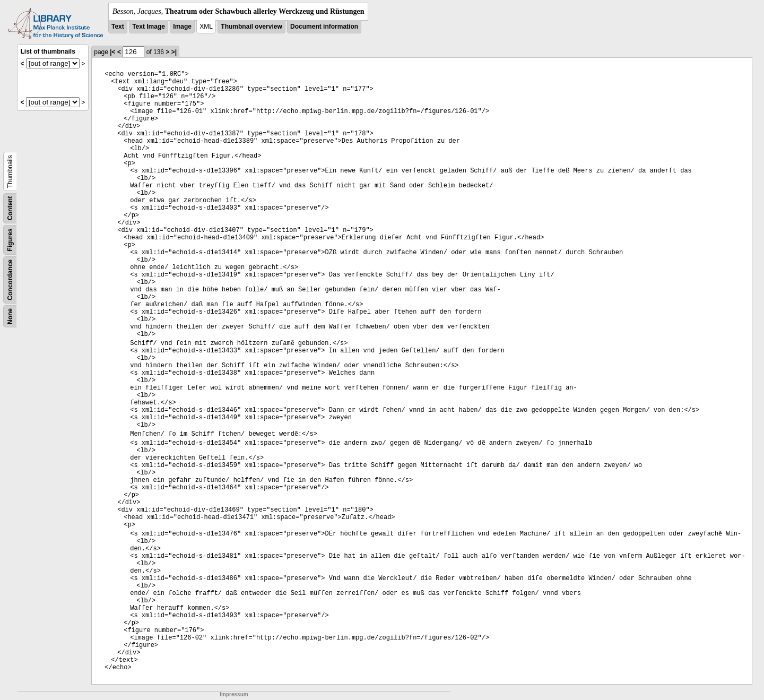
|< (112, 52)
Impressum (234, 694)
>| (174, 52)
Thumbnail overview (251, 27)
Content (10, 208)
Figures (10, 240)
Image (182, 27)
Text (118, 27)
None (10, 316)
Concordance (10, 280)
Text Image (149, 27)
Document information (324, 27)
